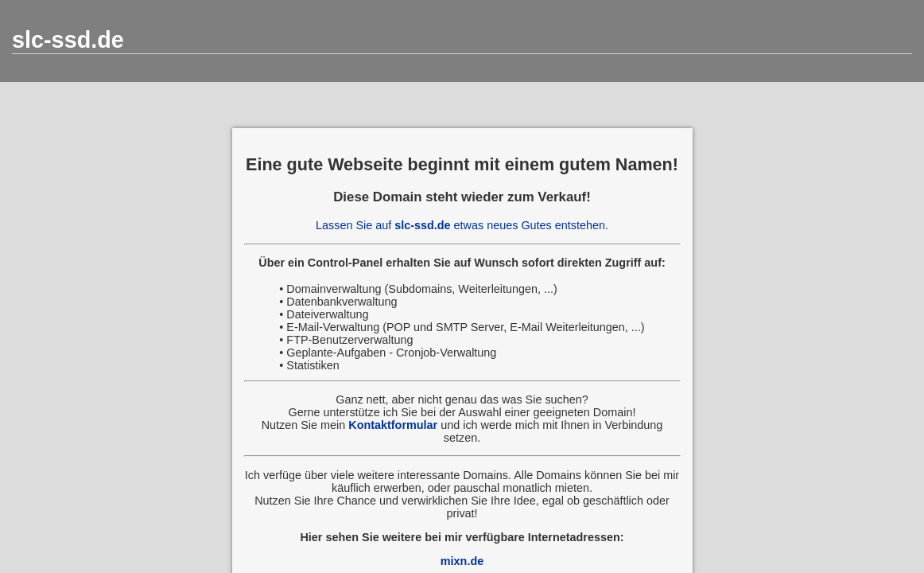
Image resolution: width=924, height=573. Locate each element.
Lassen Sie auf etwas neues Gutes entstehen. (462, 225)
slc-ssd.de (68, 40)
